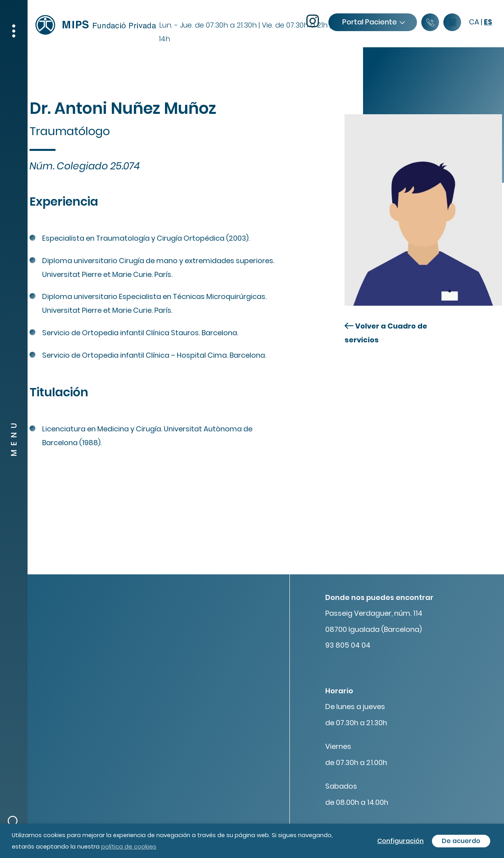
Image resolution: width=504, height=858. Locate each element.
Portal (373, 22)
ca (474, 22)
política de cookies (129, 846)
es (488, 22)
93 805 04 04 (348, 645)
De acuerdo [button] (461, 841)
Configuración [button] (400, 841)
